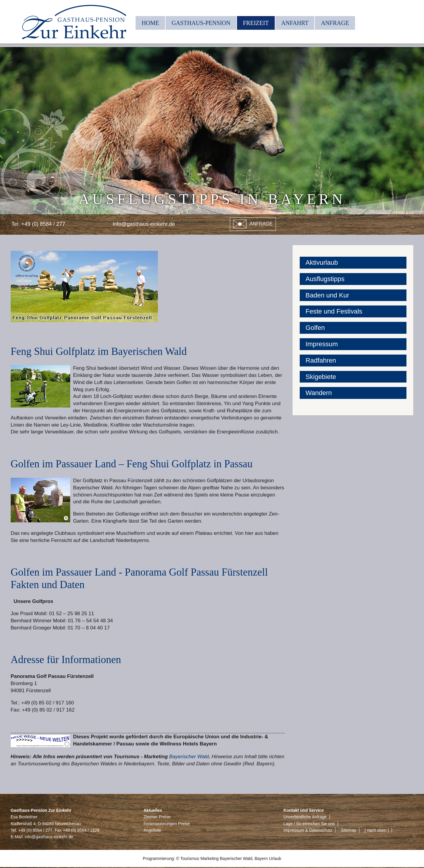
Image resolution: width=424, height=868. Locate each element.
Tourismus (190, 858)
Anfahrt (295, 23)
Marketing (209, 858)
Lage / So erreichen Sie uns (309, 824)
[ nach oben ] (377, 830)
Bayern (261, 858)
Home (150, 23)
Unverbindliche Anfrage (305, 817)
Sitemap (348, 830)
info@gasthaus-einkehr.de (144, 224)
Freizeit (256, 23)
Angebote (153, 830)
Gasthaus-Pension (201, 23)
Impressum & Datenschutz (308, 830)
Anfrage (335, 23)
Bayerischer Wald (189, 757)
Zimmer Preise (157, 817)
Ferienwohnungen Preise (167, 824)
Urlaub (275, 858)
